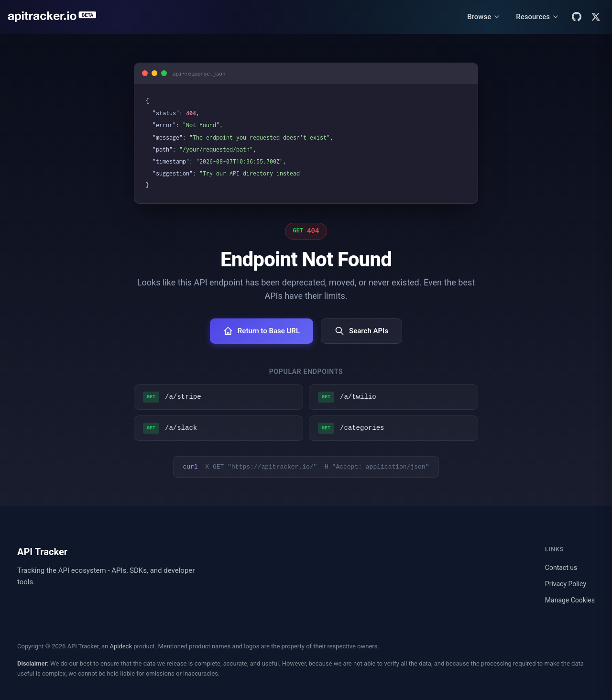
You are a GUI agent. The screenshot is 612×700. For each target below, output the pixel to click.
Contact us (561, 568)
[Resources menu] (538, 17)
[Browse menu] (484, 17)
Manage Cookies (570, 600)
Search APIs (361, 331)
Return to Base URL (262, 331)
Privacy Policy (566, 584)
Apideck (121, 646)
